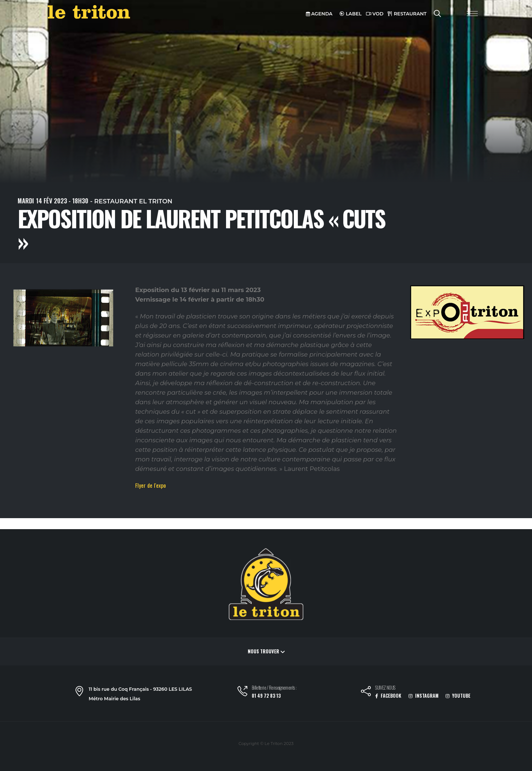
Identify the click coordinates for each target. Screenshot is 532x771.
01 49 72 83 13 (266, 696)
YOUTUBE (458, 696)
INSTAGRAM (424, 696)
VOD (375, 14)
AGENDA (319, 14)
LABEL (351, 14)
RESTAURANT (407, 14)
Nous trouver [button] (266, 651)
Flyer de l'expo (151, 485)
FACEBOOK (388, 696)
